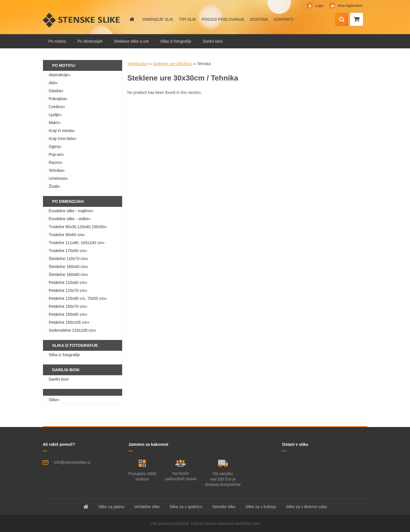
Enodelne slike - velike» (70, 219)
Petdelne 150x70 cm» (68, 306)
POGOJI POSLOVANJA (223, 19)
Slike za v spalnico (186, 507)
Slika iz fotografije (176, 41)
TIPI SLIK (188, 19)
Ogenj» (55, 147)
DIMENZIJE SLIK (158, 19)
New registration (350, 6)
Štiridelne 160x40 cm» (68, 267)
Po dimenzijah (90, 41)
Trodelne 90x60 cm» (67, 235)
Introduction (138, 64)
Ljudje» (55, 115)
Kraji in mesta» (62, 131)
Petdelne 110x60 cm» (68, 283)
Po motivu (57, 41)
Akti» (53, 83)
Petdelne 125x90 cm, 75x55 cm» (78, 298)
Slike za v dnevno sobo (306, 507)
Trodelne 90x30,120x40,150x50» (78, 227)
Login (319, 6)
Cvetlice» (57, 107)
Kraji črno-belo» (63, 139)
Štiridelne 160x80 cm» (68, 275)
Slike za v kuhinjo (261, 507)
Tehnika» (57, 170)
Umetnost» (58, 178)
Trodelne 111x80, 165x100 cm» (77, 243)
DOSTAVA (259, 19)
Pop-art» (56, 154)
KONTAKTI (283, 19)
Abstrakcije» (60, 75)
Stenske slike (224, 507)
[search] (342, 20)
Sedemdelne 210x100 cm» (72, 330)
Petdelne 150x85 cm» (68, 314)
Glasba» (56, 91)
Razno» (56, 162)
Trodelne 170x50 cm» (68, 251)
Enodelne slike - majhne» (71, 211)
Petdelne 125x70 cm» (68, 290)
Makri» (55, 123)
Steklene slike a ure (131, 41)
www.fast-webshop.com (239, 523)
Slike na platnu (111, 507)
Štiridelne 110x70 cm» (68, 259)
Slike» (54, 400)
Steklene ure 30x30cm (173, 64)
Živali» (54, 186)
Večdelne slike (147, 507)
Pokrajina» (58, 99)
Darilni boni (213, 41)
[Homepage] (132, 19)
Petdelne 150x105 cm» (69, 322)
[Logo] (82, 20)
